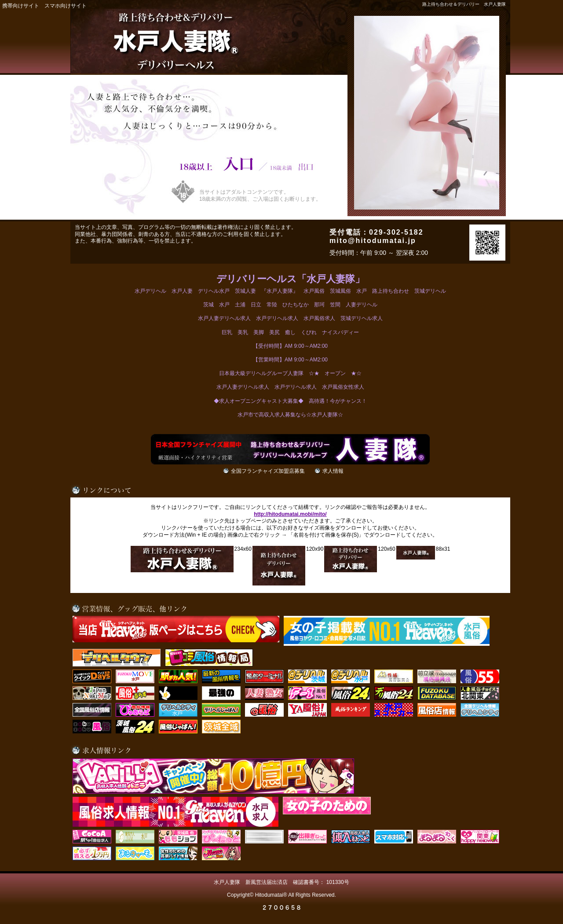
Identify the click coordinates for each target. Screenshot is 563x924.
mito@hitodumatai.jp (373, 241)
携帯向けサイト (21, 6)
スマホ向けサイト (66, 6)
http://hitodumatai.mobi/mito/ (290, 514)
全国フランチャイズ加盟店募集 (268, 471)
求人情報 (333, 471)
